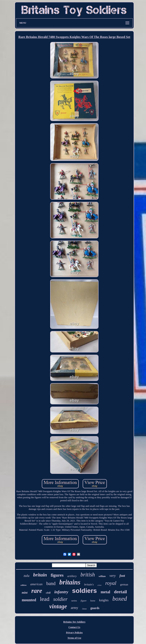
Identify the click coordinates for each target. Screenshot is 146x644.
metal (105, 592)
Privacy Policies (74, 632)
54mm (84, 609)
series (74, 601)
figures (57, 575)
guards (95, 608)
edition (23, 585)
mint (25, 593)
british (88, 575)
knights (104, 600)
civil (48, 593)
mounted (29, 600)
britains (70, 582)
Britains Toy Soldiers (74, 622)
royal (111, 583)
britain (40, 575)
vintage (58, 606)
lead (45, 599)
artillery (72, 576)
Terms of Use (74, 638)
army (74, 608)
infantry (61, 592)
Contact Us (74, 627)
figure (84, 601)
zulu (27, 576)
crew (100, 585)
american (36, 584)
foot (122, 576)
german (124, 585)
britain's (89, 584)
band (51, 583)
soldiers (84, 591)
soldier (60, 599)
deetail (121, 592)
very (113, 576)
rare (37, 591)
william (102, 576)
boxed (120, 599)
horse (93, 601)
